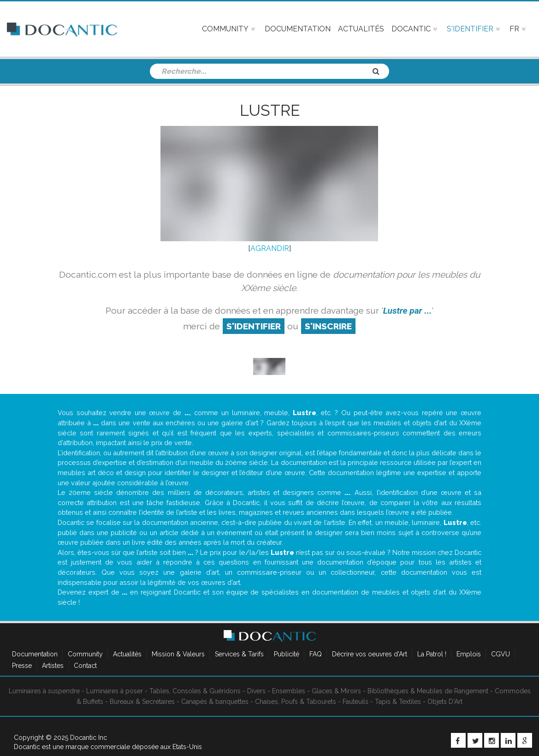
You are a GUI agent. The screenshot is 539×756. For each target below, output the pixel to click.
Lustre (270, 110)
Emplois (469, 654)
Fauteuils (355, 702)
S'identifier (254, 326)
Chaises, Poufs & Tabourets (296, 702)
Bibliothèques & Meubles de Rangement (428, 691)
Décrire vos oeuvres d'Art (370, 654)
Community (85, 654)
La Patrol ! (432, 654)
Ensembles (289, 691)
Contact (85, 666)
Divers (256, 691)
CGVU (501, 654)
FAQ (316, 654)
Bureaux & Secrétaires (142, 702)
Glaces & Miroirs (336, 691)
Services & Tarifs (239, 654)
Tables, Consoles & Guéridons (195, 691)
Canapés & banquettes (215, 702)
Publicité (287, 654)
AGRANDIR (270, 248)
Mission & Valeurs (178, 654)
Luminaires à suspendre (44, 691)
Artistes (53, 666)
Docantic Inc (89, 738)
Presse (22, 666)
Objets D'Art (445, 702)
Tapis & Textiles (398, 702)
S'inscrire (328, 326)
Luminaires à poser (115, 691)
